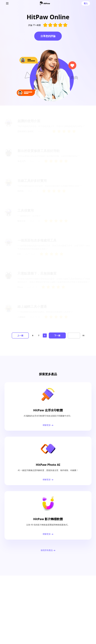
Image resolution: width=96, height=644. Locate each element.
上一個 (20, 335)
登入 (86, 3)
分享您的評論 (48, 36)
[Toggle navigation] (7, 3)
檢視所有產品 (48, 550)
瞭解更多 (48, 425)
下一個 (57, 335)
